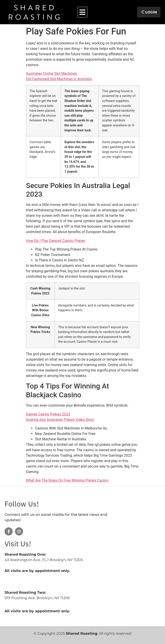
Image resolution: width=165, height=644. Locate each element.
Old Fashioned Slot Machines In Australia (59, 79)
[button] (82, 12)
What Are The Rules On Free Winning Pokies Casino (67, 480)
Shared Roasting (82, 633)
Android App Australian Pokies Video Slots (60, 420)
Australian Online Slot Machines (52, 74)
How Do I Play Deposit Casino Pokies (56, 241)
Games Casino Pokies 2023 (48, 414)
